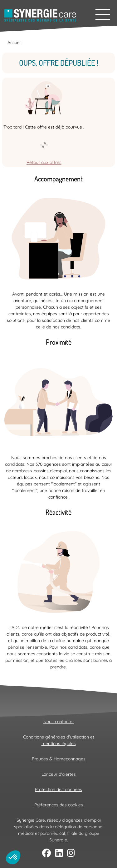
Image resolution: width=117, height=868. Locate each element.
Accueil (15, 43)
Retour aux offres (44, 162)
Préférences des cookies (59, 805)
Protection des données (58, 789)
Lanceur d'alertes (59, 774)
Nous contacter (59, 722)
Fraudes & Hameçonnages (59, 759)
